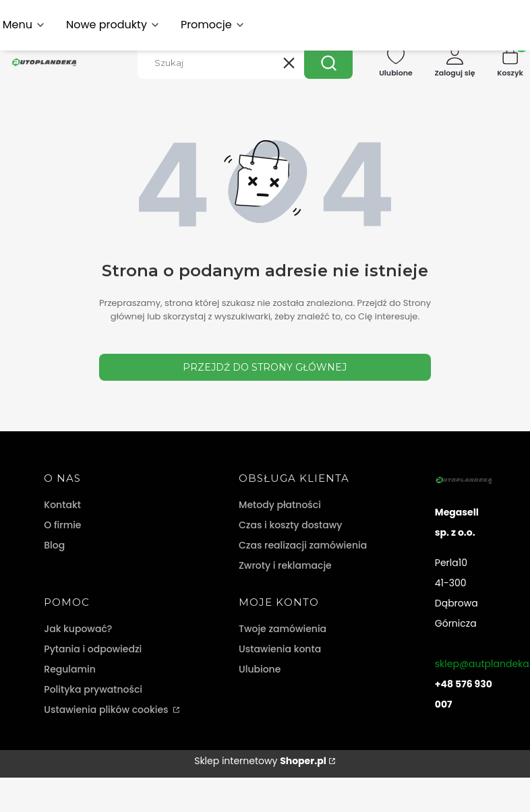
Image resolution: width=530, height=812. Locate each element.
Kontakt (62, 505)
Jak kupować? (78, 629)
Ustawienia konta (280, 649)
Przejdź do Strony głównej (265, 367)
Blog (54, 545)
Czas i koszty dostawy (290, 525)
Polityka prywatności (93, 689)
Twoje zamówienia (283, 629)
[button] (328, 63)
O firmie (62, 525)
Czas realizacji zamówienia (303, 545)
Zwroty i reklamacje (285, 565)
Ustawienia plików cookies (107, 710)
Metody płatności (280, 505)
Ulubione (260, 669)
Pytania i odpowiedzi (93, 649)
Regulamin (70, 669)
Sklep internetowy (260, 761)
